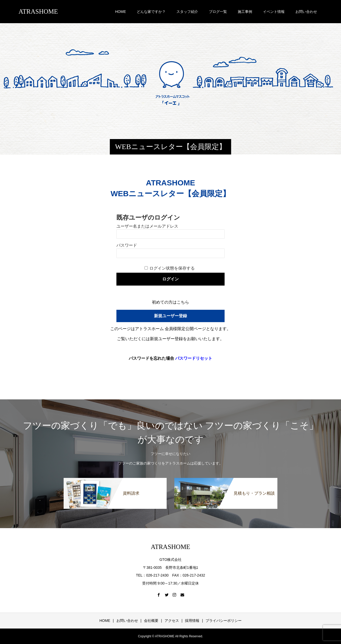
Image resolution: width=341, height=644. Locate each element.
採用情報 (192, 621)
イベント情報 (274, 12)
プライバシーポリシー (224, 621)
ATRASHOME (38, 11)
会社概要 (151, 621)
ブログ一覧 (218, 12)
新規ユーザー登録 (170, 316)
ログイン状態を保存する (172, 268)
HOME (121, 12)
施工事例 (245, 12)
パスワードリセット (194, 358)
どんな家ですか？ (151, 12)
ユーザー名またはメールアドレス (147, 226)
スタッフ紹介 (187, 12)
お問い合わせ (306, 12)
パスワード (127, 245)
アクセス (172, 621)
